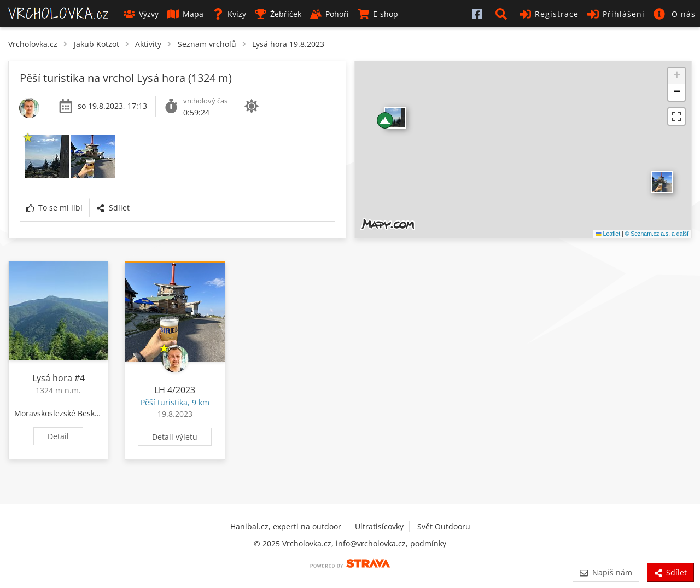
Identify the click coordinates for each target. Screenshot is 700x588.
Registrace (549, 14)
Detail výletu (175, 437)
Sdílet (113, 208)
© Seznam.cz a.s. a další (657, 234)
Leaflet (608, 234)
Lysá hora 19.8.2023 (288, 44)
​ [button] (662, 182)
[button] (503, 14)
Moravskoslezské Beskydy (61, 413)
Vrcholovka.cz (33, 44)
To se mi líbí (54, 208)
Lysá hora (52, 378)
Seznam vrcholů (207, 44)
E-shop (378, 14)
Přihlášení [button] (616, 14)
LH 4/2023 (175, 390)
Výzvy (141, 14)
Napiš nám (606, 572)
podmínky (428, 543)
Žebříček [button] (278, 14)
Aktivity (148, 44)
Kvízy (229, 14)
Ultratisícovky (379, 526)
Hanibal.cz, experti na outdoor (286, 526)
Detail (58, 436)
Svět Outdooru (444, 526)
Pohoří (329, 14)
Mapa (185, 14)
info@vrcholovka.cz (371, 543)
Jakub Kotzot (97, 44)
